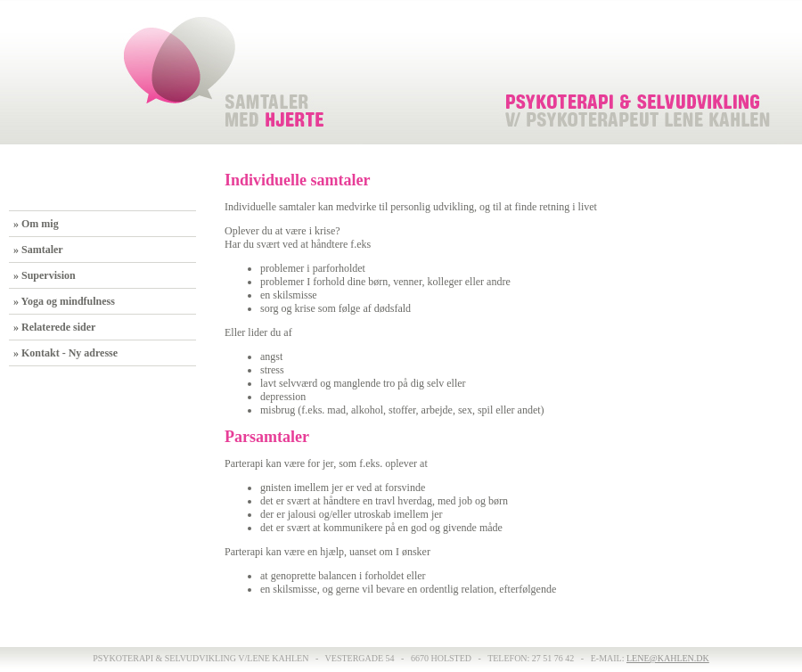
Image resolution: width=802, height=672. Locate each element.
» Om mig (36, 224)
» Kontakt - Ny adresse (65, 353)
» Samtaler (38, 250)
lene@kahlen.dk (668, 658)
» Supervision (45, 275)
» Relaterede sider (54, 327)
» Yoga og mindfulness (64, 301)
